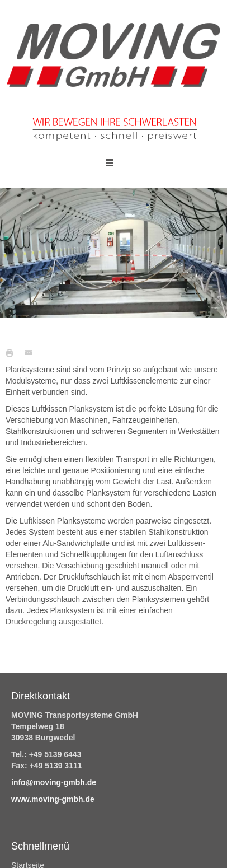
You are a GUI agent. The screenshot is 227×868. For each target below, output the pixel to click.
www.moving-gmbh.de (53, 799)
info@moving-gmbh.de (54, 782)
